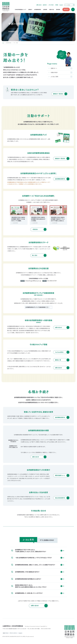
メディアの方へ (51, 5)
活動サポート (54, 68)
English (61, 5)
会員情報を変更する (60, 179)
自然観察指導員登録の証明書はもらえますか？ (26, 579)
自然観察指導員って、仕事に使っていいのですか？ (27, 593)
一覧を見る (35, 229)
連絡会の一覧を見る (60, 159)
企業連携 (45, 9)
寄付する (66, 9)
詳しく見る (35, 255)
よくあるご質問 (54, 77)
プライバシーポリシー (14, 633)
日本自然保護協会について (21, 9)
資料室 (57, 5)
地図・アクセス (6, 633)
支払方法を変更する (60, 498)
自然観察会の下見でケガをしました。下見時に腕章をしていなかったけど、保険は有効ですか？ (29, 551)
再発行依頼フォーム (60, 475)
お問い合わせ (39, 5)
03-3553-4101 (43, 402)
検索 (74, 5)
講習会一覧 (58, 360)
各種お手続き (54, 72)
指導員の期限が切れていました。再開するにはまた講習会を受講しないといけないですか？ (29, 586)
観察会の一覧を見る (58, 94)
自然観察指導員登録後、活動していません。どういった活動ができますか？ (33, 565)
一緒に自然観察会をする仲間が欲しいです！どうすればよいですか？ (32, 558)
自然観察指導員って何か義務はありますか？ (25, 572)
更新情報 (58, 9)
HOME (3, 43)
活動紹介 (30, 9)
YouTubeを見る (59, 352)
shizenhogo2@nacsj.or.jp (33, 281)
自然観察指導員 (38, 9)
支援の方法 (52, 9)
